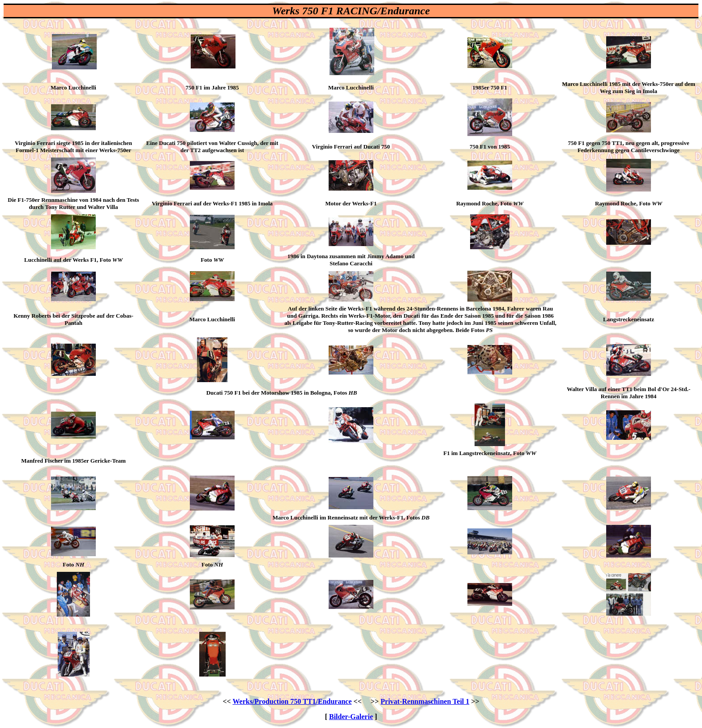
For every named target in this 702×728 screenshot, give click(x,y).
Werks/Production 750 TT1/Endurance (292, 701)
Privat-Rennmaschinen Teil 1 (425, 701)
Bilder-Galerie (351, 717)
